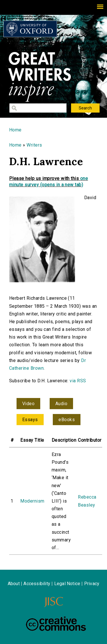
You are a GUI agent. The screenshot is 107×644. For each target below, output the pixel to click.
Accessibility (37, 584)
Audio (61, 404)
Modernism (32, 501)
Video (28, 404)
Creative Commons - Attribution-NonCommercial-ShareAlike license (56, 624)
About (14, 584)
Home (15, 130)
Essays (30, 420)
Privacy (92, 584)
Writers (34, 145)
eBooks (67, 420)
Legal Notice (67, 584)
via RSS (78, 381)
